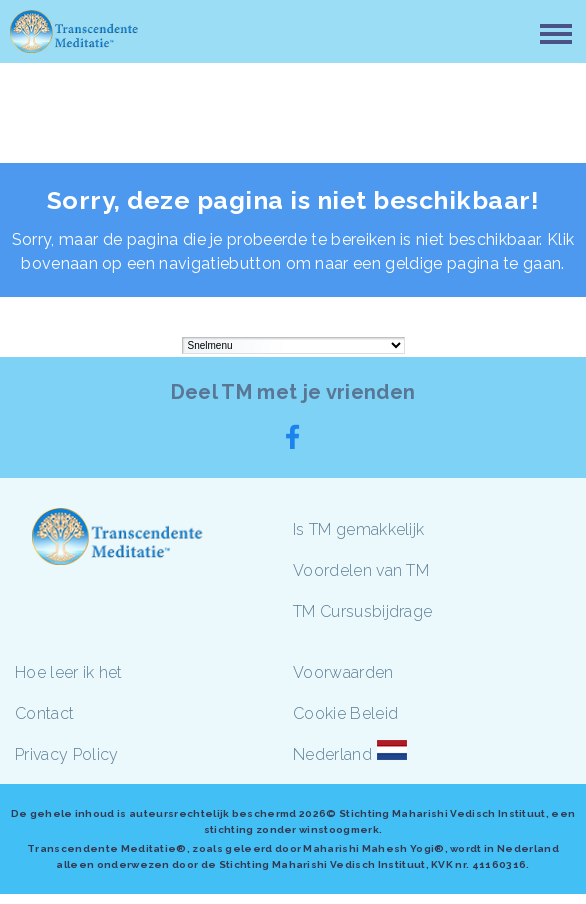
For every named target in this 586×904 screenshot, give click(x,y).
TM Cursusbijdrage (362, 611)
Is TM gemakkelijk (358, 529)
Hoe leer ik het (69, 672)
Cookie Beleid (345, 713)
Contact (44, 713)
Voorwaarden (343, 672)
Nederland (332, 754)
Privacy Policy (66, 754)
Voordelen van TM (361, 570)
